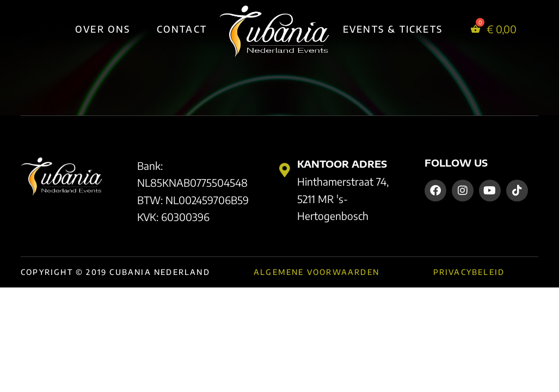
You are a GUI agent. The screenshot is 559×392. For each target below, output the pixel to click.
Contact (182, 29)
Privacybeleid (469, 272)
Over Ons (103, 29)
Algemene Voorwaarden (317, 272)
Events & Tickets (393, 29)
